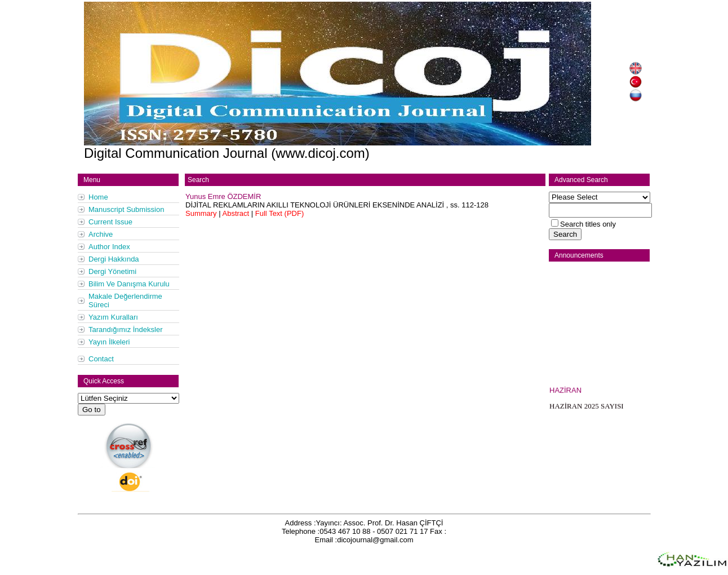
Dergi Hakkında (114, 259)
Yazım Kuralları (113, 317)
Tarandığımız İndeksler (126, 329)
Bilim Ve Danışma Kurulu (129, 284)
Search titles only (588, 224)
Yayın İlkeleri (109, 342)
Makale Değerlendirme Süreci (125, 300)
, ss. (337, 205)
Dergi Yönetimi (112, 271)
